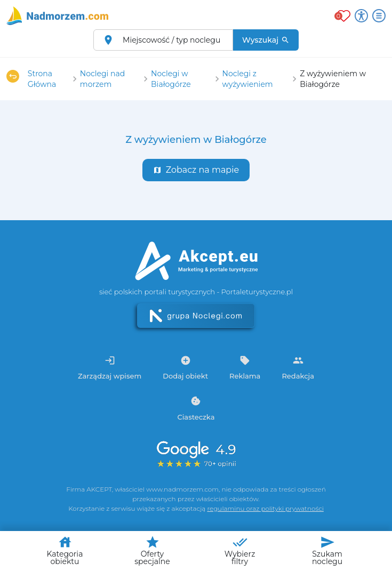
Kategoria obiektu (65, 550)
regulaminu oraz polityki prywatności (265, 508)
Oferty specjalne (152, 550)
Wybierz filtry (240, 550)
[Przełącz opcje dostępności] (361, 16)
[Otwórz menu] (379, 16)
